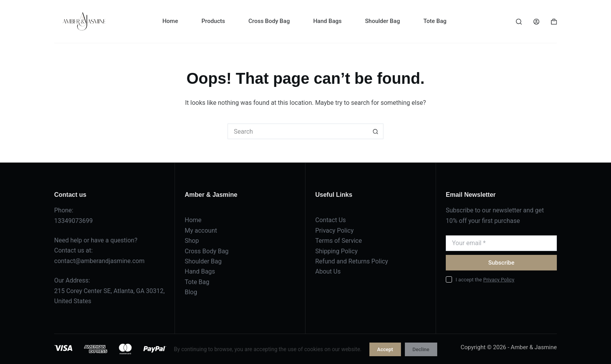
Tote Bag (435, 21)
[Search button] (376, 131)
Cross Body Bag (269, 21)
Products (213, 21)
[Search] (519, 22)
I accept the (485, 280)
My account (201, 231)
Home (170, 21)
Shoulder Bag (383, 21)
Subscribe (501, 263)
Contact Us (331, 220)
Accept (385, 349)
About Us (328, 271)
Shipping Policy (336, 251)
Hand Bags (328, 21)
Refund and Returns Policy (352, 261)
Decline (421, 349)
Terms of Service (339, 241)
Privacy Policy (335, 231)
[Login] (536, 22)
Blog (191, 292)
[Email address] (501, 243)
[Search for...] (298, 131)
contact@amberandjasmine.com (99, 261)
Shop (192, 241)
